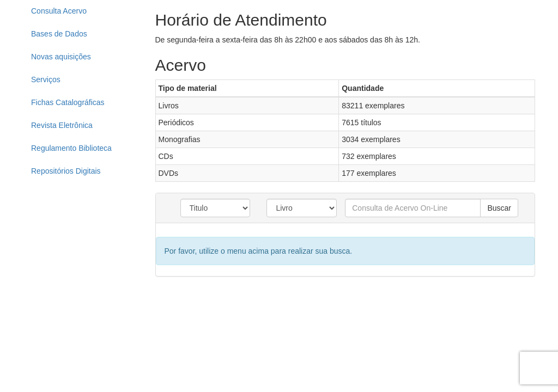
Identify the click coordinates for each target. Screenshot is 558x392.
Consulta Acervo (59, 11)
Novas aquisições (61, 57)
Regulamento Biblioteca (71, 148)
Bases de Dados (59, 34)
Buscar (499, 208)
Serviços (46, 79)
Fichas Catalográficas (68, 102)
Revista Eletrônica (62, 125)
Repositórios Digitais (66, 171)
